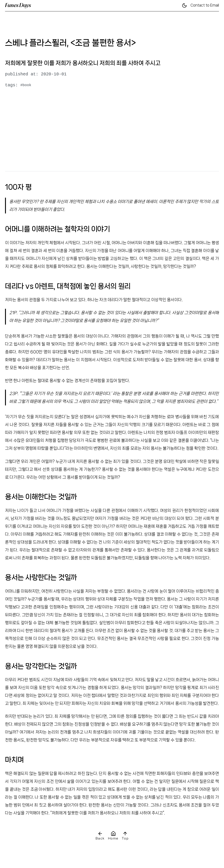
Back (100, 836)
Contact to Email (205, 5)
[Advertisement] (112, 133)
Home (113, 836)
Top (125, 836)
